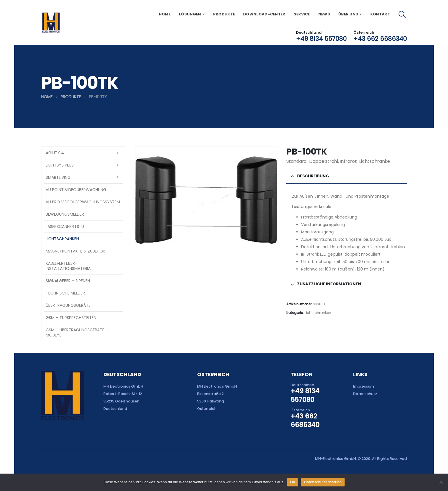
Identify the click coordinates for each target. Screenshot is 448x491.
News (324, 14)
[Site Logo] (51, 23)
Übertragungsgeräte (68, 305)
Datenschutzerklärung (323, 482)
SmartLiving (58, 177)
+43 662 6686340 (380, 39)
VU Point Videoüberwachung (76, 190)
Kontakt (380, 14)
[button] (402, 15)
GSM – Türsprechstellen (71, 318)
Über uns (348, 14)
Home (165, 14)
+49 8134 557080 (321, 39)
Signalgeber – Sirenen (68, 281)
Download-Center (264, 14)
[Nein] (441, 482)
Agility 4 (55, 153)
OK (293, 482)
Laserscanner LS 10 (65, 227)
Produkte (224, 14)
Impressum (364, 386)
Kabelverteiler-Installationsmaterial (69, 266)
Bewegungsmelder (65, 214)
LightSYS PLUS (60, 165)
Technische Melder (65, 293)
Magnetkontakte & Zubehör (75, 251)
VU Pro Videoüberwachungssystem (83, 202)
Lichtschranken (318, 313)
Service (302, 14)
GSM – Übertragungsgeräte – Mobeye (77, 332)
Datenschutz (365, 394)
